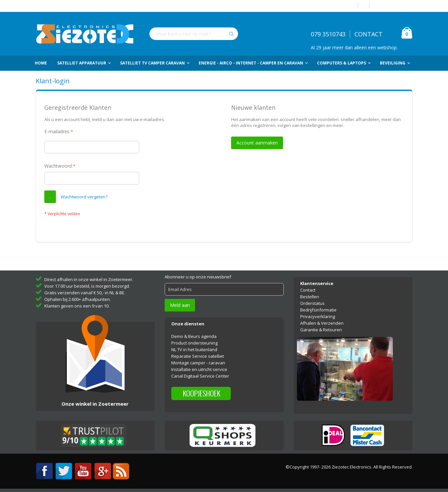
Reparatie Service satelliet (198, 356)
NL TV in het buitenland (194, 349)
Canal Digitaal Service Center (200, 376)
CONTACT (368, 34)
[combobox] (194, 34)
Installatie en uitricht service (199, 369)
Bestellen (310, 297)
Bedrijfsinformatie (318, 310)
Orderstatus (312, 303)
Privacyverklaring (318, 316)
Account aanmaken (393, 6)
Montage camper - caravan (198, 363)
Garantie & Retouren (321, 330)
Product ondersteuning (194, 343)
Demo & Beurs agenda (194, 336)
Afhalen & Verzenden (322, 323)
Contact (308, 290)
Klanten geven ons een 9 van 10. (77, 306)
